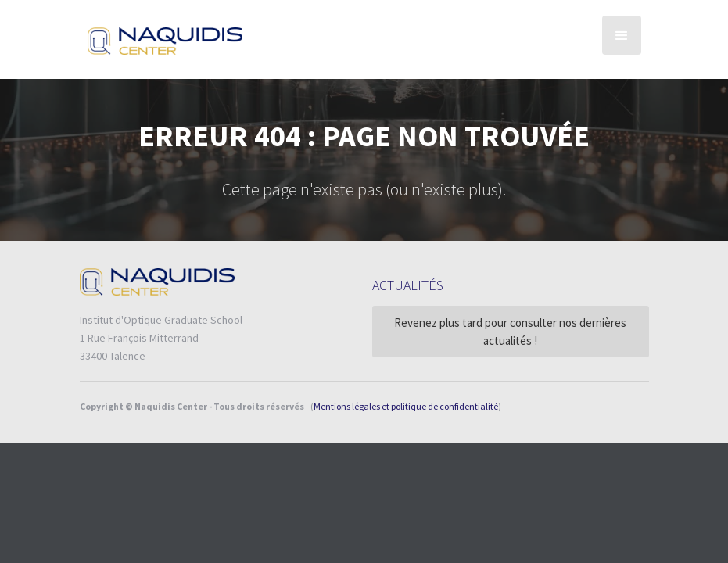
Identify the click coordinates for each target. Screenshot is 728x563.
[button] (622, 35)
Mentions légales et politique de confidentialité (406, 406)
